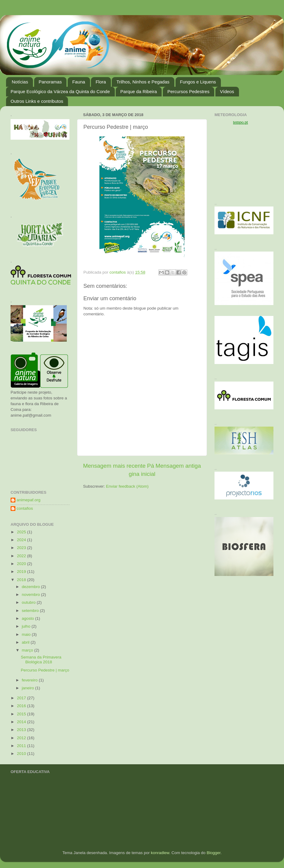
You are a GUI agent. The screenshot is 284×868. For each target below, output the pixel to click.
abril (26, 642)
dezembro (31, 587)
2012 (22, 738)
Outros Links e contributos (37, 101)
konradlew (160, 853)
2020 (22, 564)
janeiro (28, 688)
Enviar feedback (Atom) (127, 486)
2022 (22, 556)
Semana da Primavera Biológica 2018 (41, 660)
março (28, 650)
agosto (28, 618)
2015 (22, 714)
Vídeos (227, 91)
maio (27, 634)
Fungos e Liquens (198, 82)
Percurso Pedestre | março (45, 670)
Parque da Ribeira (139, 91)
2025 (22, 532)
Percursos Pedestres (188, 91)
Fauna (79, 82)
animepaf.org (29, 500)
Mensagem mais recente (114, 466)
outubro (29, 602)
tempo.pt (240, 122)
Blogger (214, 853)
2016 (22, 706)
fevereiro (30, 680)
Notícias (20, 82)
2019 (22, 572)
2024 (22, 540)
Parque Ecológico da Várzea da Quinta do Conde (60, 91)
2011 (22, 746)
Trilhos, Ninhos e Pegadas (143, 82)
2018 (22, 580)
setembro (31, 611)
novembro (31, 595)
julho (27, 626)
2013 (22, 730)
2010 (22, 754)
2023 (22, 548)
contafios (25, 508)
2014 (22, 722)
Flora (101, 82)
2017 (22, 698)
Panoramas (50, 82)
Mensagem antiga (178, 466)
